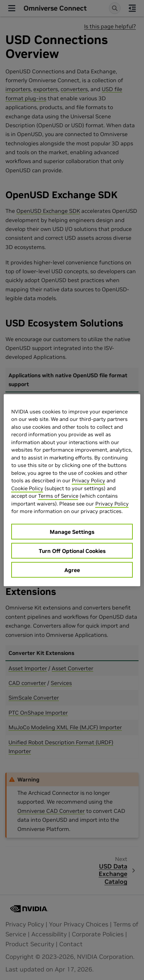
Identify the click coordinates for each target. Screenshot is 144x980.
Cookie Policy (27, 488)
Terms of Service (58, 496)
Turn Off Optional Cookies (72, 551)
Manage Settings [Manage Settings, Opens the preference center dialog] (72, 531)
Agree (72, 570)
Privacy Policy (89, 480)
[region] (72, 490)
